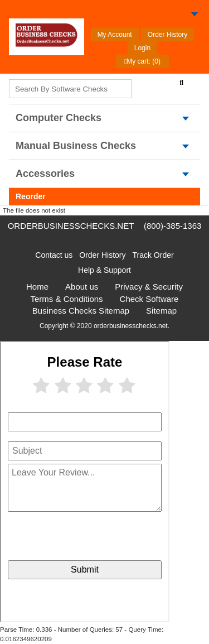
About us (82, 287)
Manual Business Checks (76, 146)
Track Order (153, 255)
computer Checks (59, 118)
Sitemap (161, 311)
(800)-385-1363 (172, 226)
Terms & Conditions (67, 299)
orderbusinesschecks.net (71, 226)
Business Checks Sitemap (81, 311)
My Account (115, 35)
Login (142, 48)
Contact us (54, 255)
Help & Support (104, 270)
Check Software (149, 299)
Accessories (45, 174)
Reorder (31, 196)
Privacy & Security (149, 287)
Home (37, 287)
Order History (167, 35)
